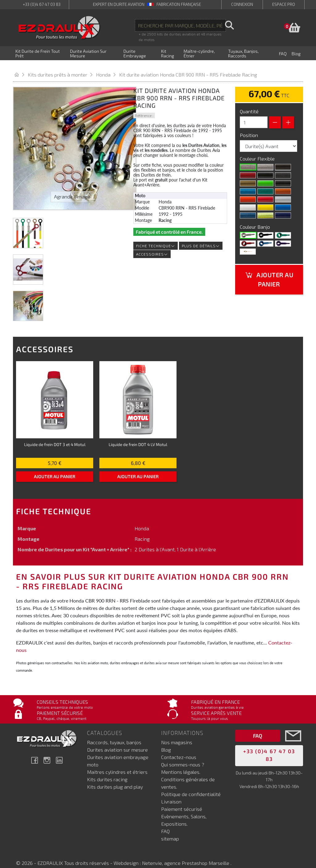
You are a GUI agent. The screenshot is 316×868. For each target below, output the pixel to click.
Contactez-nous (179, 749)
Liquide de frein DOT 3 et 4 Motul (55, 437)
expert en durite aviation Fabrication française (147, 4)
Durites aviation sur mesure (117, 742)
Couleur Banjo (256, 219)
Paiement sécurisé (182, 801)
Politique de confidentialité (191, 786)
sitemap (170, 830)
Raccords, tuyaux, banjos (114, 734)
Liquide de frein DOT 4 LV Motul (138, 437)
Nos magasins (177, 734)
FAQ (165, 823)
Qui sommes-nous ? (183, 756)
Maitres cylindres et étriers (117, 764)
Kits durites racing (107, 771)
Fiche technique (156, 238)
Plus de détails (201, 238)
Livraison (171, 793)
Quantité (249, 104)
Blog (166, 742)
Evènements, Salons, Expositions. (184, 812)
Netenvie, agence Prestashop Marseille (186, 855)
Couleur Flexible (258, 151)
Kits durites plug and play (115, 779)
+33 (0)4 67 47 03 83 (42, 4)
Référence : (144, 108)
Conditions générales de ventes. (188, 775)
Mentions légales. (181, 764)
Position (249, 127)
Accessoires (152, 246)
